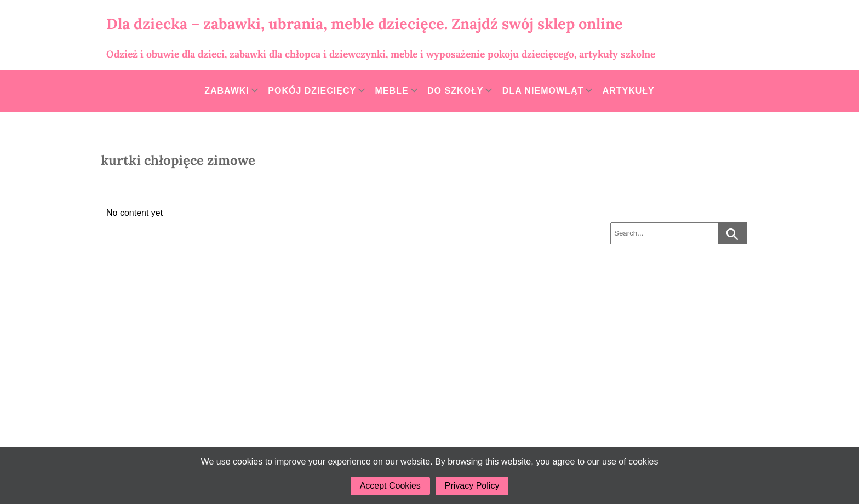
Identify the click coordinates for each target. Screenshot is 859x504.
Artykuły (629, 91)
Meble (392, 91)
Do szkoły (455, 91)
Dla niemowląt (543, 91)
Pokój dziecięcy (312, 91)
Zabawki (227, 91)
